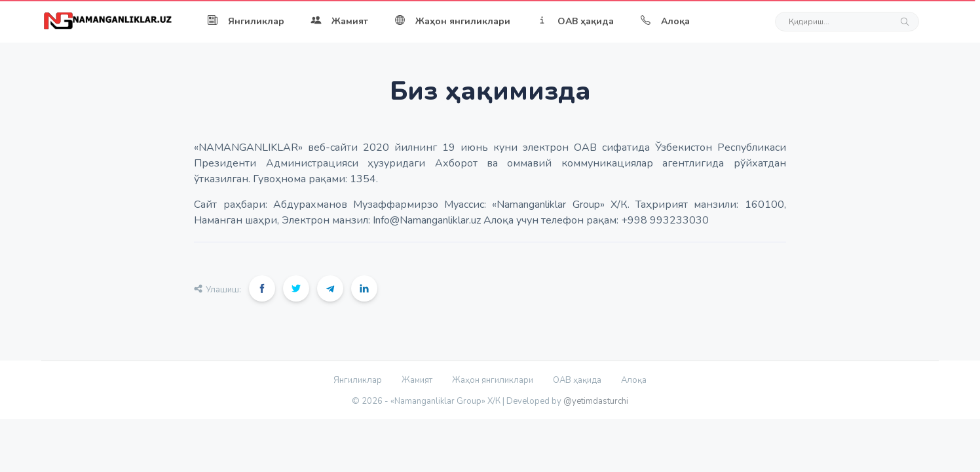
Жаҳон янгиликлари (452, 21)
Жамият (339, 21)
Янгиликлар (246, 21)
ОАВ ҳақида (575, 21)
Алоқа (665, 21)
